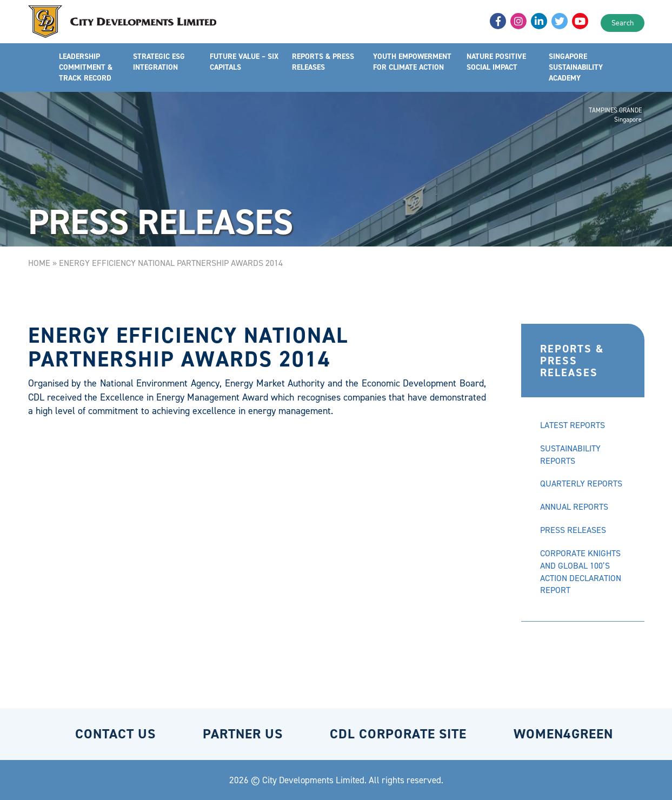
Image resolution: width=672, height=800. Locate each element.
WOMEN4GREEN (563, 734)
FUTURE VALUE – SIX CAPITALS (244, 62)
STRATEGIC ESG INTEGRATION (159, 62)
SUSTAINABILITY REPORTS (570, 455)
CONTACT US (115, 734)
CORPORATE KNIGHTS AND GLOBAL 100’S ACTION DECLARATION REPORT (581, 572)
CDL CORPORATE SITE (398, 734)
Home (39, 263)
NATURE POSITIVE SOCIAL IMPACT (497, 62)
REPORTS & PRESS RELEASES (323, 62)
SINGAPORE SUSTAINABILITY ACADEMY (576, 67)
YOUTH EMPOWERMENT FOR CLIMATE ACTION (412, 62)
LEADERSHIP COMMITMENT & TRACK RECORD (86, 67)
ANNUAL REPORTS (574, 507)
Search (623, 23)
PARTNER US (243, 734)
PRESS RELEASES (573, 530)
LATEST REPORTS (573, 425)
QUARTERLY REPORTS (581, 484)
